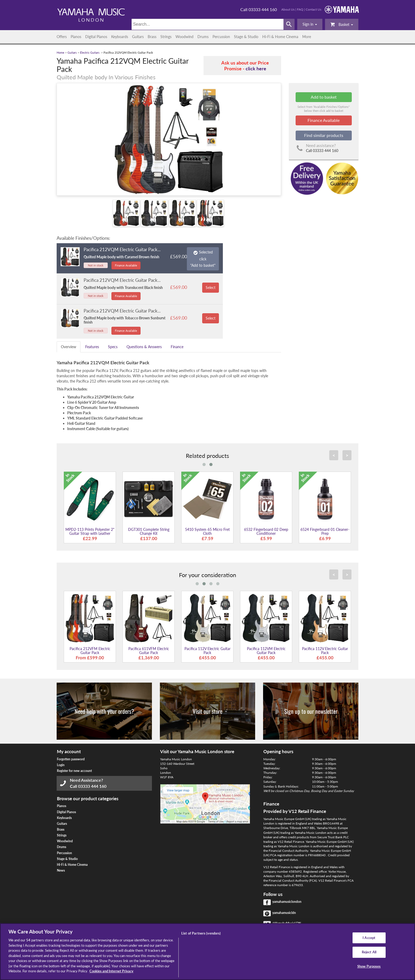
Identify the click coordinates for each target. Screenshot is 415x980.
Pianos (76, 37)
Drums (203, 37)
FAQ (300, 9)
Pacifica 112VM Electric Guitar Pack (266, 651)
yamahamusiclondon (287, 902)
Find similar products (324, 135)
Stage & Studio (246, 37)
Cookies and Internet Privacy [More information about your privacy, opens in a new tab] (111, 971)
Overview (69, 347)
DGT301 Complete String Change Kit (149, 531)
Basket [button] (342, 24)
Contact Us (313, 9)
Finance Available (126, 265)
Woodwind (184, 37)
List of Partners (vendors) (201, 933)
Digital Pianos (96, 37)
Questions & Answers (144, 347)
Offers (62, 37)
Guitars (138, 37)
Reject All (369, 952)
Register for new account (74, 771)
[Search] (208, 24)
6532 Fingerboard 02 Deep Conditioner (266, 531)
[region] (207, 952)
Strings (166, 37)
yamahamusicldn (284, 913)
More (307, 37)
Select (211, 287)
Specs (113, 347)
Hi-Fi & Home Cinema (280, 37)
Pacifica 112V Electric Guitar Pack (207, 651)
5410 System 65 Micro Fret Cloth (207, 531)
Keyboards (120, 37)
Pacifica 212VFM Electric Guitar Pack (90, 651)
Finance (177, 347)
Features (92, 347)
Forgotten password (71, 759)
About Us (288, 9)
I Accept (369, 938)
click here (256, 68)
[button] (310, 24)
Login (61, 765)
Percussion (221, 37)
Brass (152, 37)
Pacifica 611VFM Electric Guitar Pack (149, 651)
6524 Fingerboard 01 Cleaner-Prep (325, 531)
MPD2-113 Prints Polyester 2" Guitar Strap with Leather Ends (90, 533)
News (61, 870)
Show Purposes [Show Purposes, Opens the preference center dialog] (369, 966)
